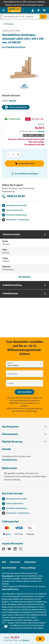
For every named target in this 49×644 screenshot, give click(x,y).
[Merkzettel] (38, 10)
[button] (24, 442)
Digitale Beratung (12, 442)
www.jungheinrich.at (10, 589)
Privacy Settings (28, 568)
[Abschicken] (24, 392)
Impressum (15, 562)
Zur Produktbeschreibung (14, 47)
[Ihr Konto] (33, 10)
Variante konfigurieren (16, 107)
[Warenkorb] (44, 10)
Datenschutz (30, 562)
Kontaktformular (10, 460)
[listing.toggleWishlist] (25, 174)
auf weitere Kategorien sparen (30, 5)
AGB (4, 562)
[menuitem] (33, 10)
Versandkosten (8, 576)
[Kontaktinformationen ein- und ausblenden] (6, 627)
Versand (41, 131)
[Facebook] (4, 549)
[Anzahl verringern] (8, 154)
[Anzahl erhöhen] (18, 154)
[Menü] (4, 10)
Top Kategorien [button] (24, 427)
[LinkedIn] (15, 549)
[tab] (24, 256)
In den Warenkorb (24, 164)
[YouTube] (9, 549)
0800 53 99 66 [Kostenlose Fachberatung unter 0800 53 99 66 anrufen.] (13, 196)
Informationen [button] (24, 434)
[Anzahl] (13, 154)
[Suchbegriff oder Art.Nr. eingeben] (21, 17)
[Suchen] (43, 17)
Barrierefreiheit (9, 568)
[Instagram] (21, 549)
